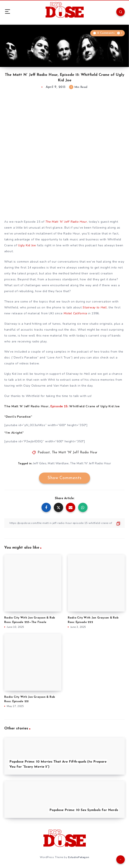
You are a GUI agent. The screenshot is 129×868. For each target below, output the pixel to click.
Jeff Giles (40, 463)
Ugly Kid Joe (27, 245)
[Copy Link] (64, 523)
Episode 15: (59, 406)
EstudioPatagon (79, 857)
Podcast (44, 453)
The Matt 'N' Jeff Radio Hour (75, 453)
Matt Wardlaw (58, 463)
